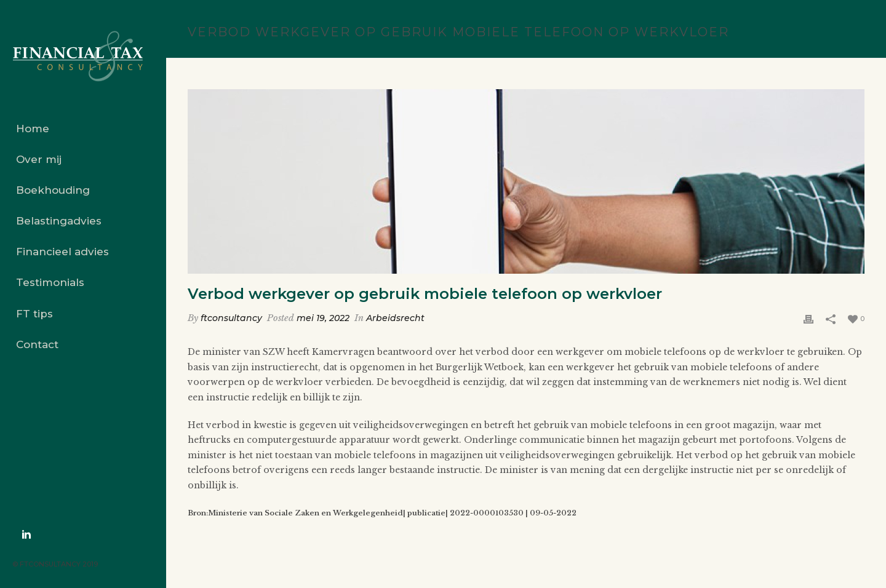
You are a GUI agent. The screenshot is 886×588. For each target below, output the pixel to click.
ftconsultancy (231, 318)
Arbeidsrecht (395, 318)
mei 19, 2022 (323, 318)
